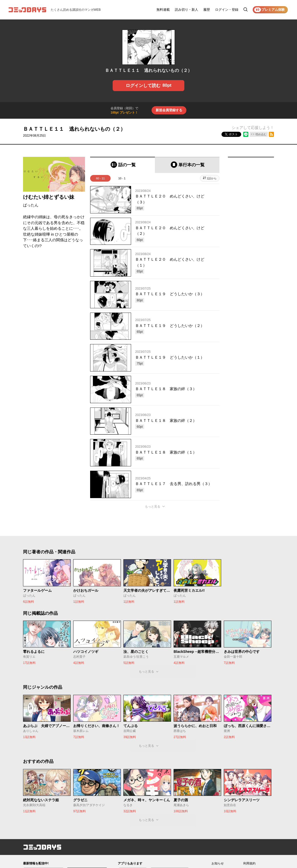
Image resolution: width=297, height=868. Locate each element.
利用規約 (249, 863)
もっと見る (153, 507)
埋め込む (261, 134)
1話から (212, 178)
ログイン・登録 (227, 10)
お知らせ (218, 863)
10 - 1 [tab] (122, 178)
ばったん (31, 205)
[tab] (123, 165)
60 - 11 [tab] (100, 178)
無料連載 (163, 10)
